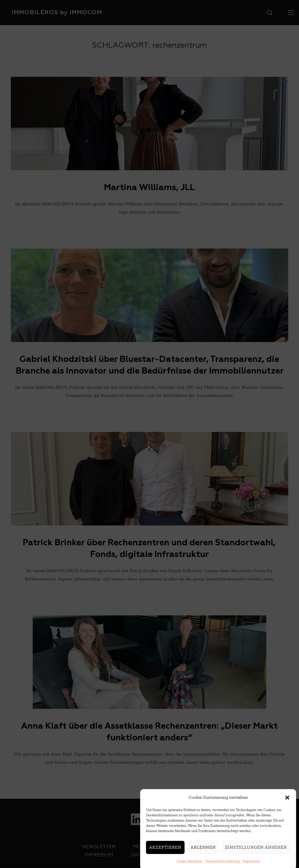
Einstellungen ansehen (256, 858)
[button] (287, 808)
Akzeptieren (165, 858)
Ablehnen (203, 858)
